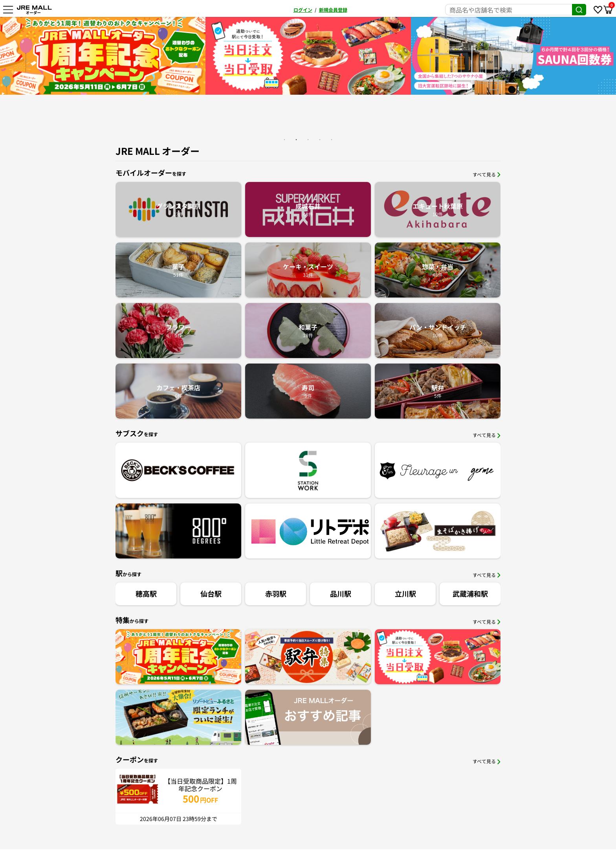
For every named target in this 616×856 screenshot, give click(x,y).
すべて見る (487, 174)
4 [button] (320, 140)
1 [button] (284, 140)
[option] (178, 56)
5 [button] (332, 140)
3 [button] (308, 140)
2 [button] (296, 140)
